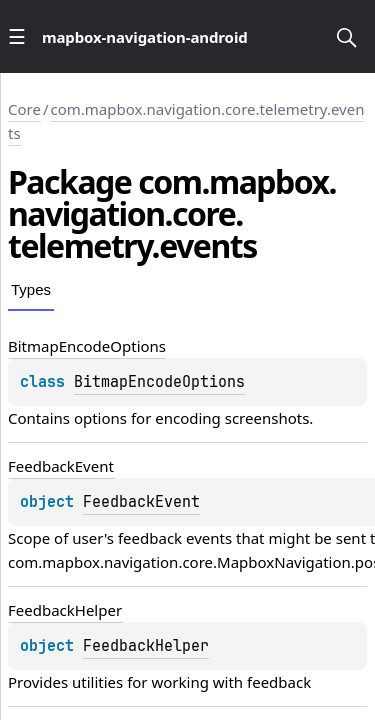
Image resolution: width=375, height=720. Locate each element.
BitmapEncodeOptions (159, 382)
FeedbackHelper (146, 646)
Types (31, 289)
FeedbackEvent (141, 502)
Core (24, 109)
